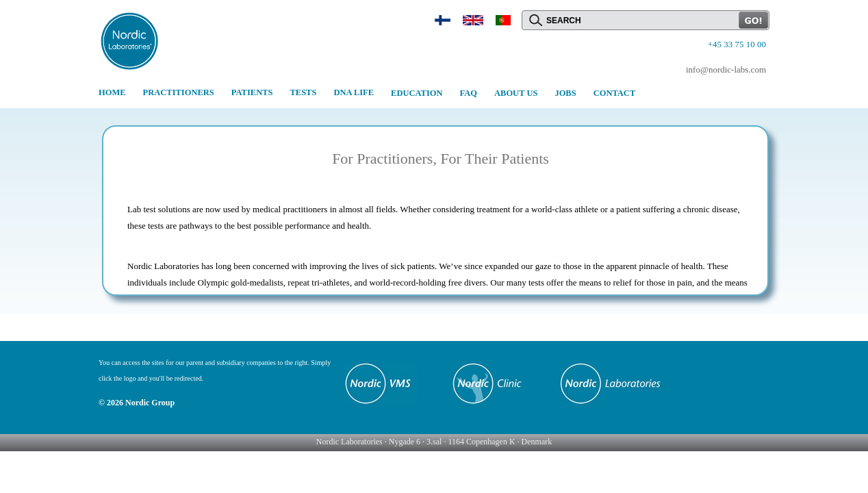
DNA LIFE (354, 92)
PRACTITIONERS (179, 92)
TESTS (303, 92)
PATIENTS (252, 92)
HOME (112, 92)
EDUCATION (417, 93)
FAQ (469, 93)
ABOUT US (516, 93)
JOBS (565, 93)
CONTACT (615, 93)
